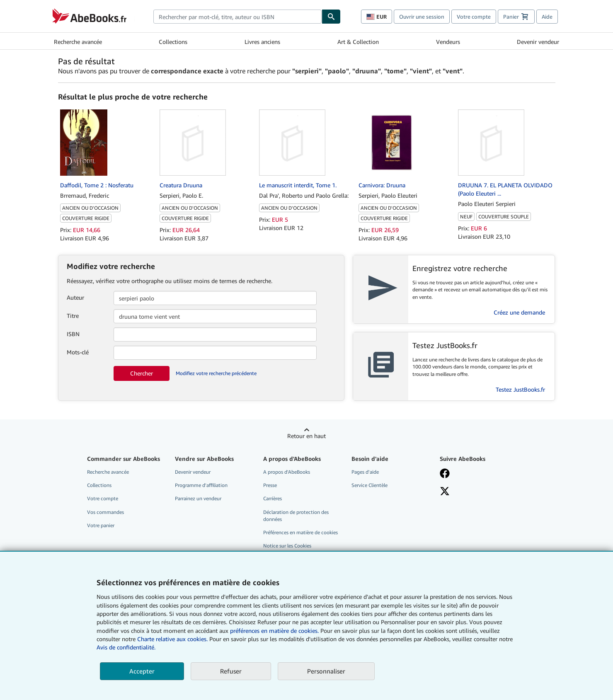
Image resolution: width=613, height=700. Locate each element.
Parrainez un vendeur (198, 498)
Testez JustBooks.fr (520, 389)
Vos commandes (105, 512)
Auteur (75, 297)
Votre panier (101, 525)
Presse (270, 485)
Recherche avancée (78, 42)
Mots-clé (78, 352)
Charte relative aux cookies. (173, 639)
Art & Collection (358, 42)
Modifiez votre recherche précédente (216, 373)
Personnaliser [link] (326, 671)
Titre (73, 316)
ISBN (73, 334)
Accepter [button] (142, 671)
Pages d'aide (365, 472)
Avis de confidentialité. (126, 647)
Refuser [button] (231, 671)
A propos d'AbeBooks (287, 472)
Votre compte (474, 17)
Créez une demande (519, 312)
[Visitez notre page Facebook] (478, 474)
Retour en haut (306, 436)
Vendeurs (448, 42)
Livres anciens (262, 42)
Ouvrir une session (422, 17)
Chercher (142, 373)
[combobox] (238, 17)
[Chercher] (331, 17)
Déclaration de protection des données (296, 516)
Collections (173, 42)
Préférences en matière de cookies (300, 532)
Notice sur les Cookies (287, 546)
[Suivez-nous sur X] (478, 492)
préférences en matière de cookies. (274, 631)
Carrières (273, 498)
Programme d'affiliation (201, 485)
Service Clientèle (369, 485)
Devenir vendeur (538, 42)
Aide (547, 17)
